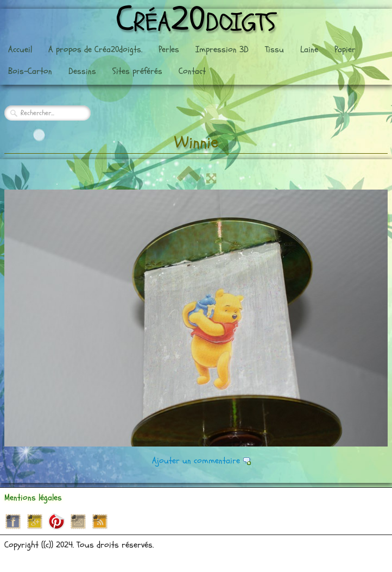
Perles (169, 49)
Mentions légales (33, 498)
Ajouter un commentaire (196, 461)
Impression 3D (222, 49)
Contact (192, 71)
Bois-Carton (30, 71)
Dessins (82, 71)
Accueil (20, 49)
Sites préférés (137, 71)
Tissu (274, 49)
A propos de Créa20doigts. (95, 49)
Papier (345, 49)
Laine (309, 49)
